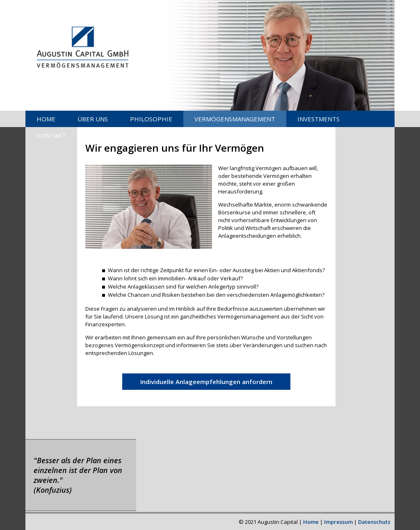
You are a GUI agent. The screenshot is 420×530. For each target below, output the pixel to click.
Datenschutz (374, 522)
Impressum (338, 522)
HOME (46, 119)
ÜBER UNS (93, 119)
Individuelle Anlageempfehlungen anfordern (206, 382)
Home (311, 522)
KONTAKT (51, 135)
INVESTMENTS (318, 119)
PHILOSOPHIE (151, 119)
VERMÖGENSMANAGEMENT (235, 119)
